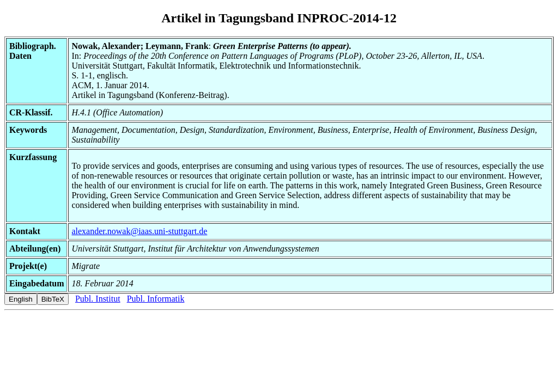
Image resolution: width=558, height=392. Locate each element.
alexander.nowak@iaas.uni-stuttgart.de (139, 231)
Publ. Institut (98, 299)
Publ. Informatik (156, 299)
